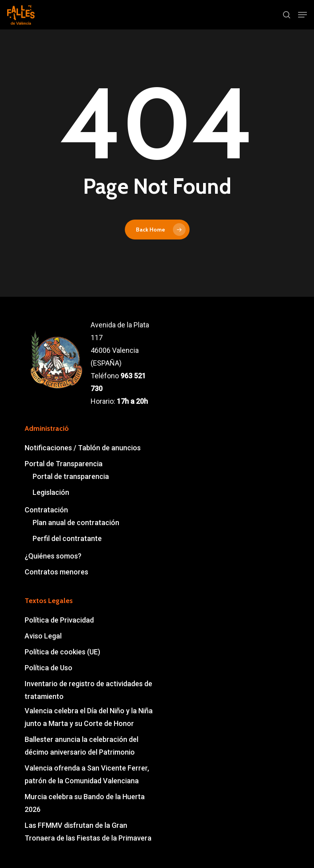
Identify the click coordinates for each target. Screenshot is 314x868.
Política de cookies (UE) (62, 652)
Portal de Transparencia (64, 464)
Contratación (46, 510)
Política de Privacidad (59, 620)
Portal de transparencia (71, 476)
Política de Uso (48, 668)
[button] (302, 15)
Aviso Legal (43, 636)
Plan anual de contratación (76, 523)
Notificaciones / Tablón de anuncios (83, 448)
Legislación (51, 492)
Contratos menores (56, 572)
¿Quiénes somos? (53, 556)
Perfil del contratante (67, 538)
